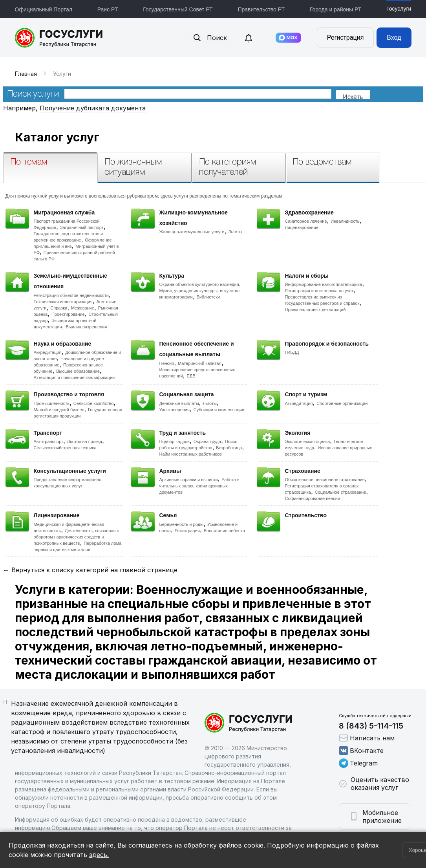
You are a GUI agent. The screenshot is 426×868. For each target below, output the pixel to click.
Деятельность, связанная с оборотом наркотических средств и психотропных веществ (77, 537)
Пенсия (167, 363)
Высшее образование (78, 371)
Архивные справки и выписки (189, 480)
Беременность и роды (181, 524)
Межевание (83, 308)
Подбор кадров (175, 441)
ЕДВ (191, 376)
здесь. (99, 855)
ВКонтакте (361, 751)
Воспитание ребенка (224, 531)
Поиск (210, 38)
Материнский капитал (200, 363)
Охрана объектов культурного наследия (199, 284)
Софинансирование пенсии (313, 498)
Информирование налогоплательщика (324, 284)
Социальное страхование (341, 492)
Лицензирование (302, 227)
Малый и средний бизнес (59, 410)
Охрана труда (207, 441)
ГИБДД (292, 352)
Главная (26, 74)
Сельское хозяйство (93, 403)
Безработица (229, 448)
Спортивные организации (342, 403)
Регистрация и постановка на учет (319, 291)
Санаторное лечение (306, 221)
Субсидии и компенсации (219, 410)
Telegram (358, 763)
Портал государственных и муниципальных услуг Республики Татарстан (59, 38)
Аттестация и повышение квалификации (74, 377)
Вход (394, 38)
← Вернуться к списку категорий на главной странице (90, 570)
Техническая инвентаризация (63, 302)
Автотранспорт (49, 441)
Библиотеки (208, 297)
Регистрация (346, 38)
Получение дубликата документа (93, 108)
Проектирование (68, 314)
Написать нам (367, 738)
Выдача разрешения (87, 327)
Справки (59, 308)
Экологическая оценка (308, 441)
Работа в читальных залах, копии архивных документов (199, 486)
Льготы (235, 232)
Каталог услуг (57, 137)
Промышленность (52, 403)
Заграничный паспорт (82, 227)
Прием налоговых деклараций (315, 309)
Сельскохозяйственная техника (65, 448)
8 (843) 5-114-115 (371, 726)
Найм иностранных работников (191, 454)
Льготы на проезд (85, 441)
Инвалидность (345, 221)
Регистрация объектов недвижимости (71, 295)
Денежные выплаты (179, 403)
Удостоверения (175, 410)
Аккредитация (48, 352)
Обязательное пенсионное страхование (325, 480)
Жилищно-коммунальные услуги (192, 232)
